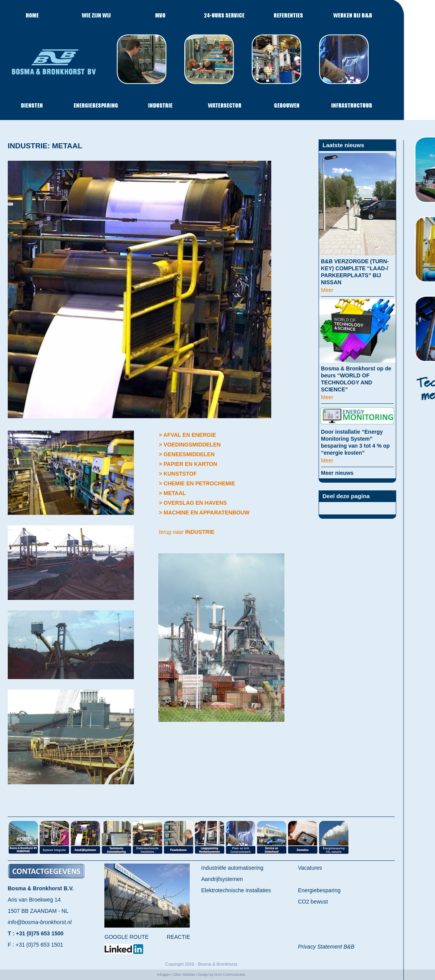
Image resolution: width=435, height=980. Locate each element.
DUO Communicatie (230, 975)
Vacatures (310, 868)
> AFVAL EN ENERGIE (188, 435)
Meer (327, 290)
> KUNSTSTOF (178, 474)
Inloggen (164, 975)
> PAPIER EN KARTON (188, 464)
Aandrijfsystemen (222, 879)
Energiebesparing (319, 890)
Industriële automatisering (232, 868)
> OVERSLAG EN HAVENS (193, 503)
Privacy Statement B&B (326, 947)
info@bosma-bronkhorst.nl (40, 922)
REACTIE (179, 937)
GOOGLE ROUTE (127, 937)
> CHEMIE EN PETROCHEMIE (197, 483)
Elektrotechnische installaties (236, 890)
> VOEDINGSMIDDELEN (190, 445)
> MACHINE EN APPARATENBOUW (204, 513)
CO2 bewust (313, 902)
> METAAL (172, 493)
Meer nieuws (337, 473)
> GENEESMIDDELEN (187, 454)
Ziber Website (184, 975)
